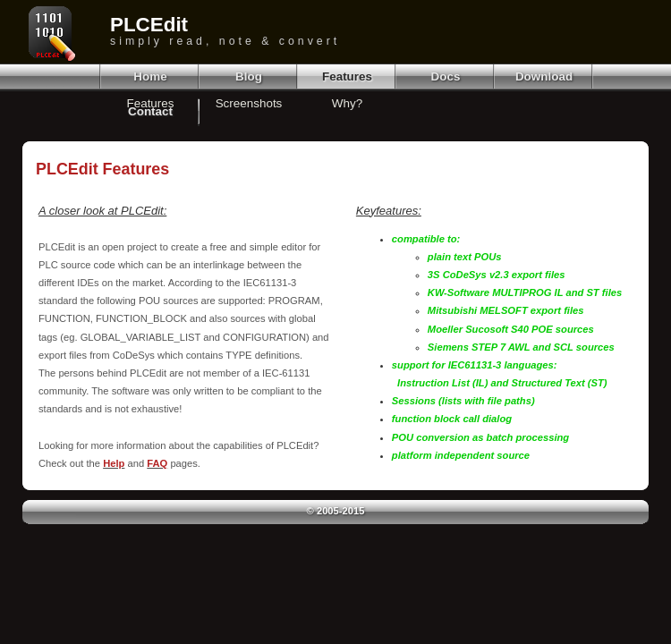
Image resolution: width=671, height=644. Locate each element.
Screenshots (249, 103)
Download (544, 76)
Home (150, 76)
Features (347, 76)
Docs (446, 76)
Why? (347, 103)
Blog (249, 76)
